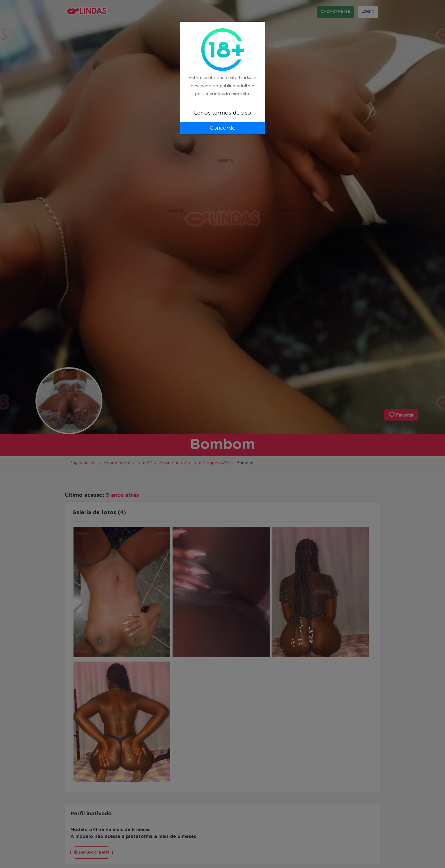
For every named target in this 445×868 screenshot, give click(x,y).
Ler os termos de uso (222, 113)
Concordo (222, 128)
